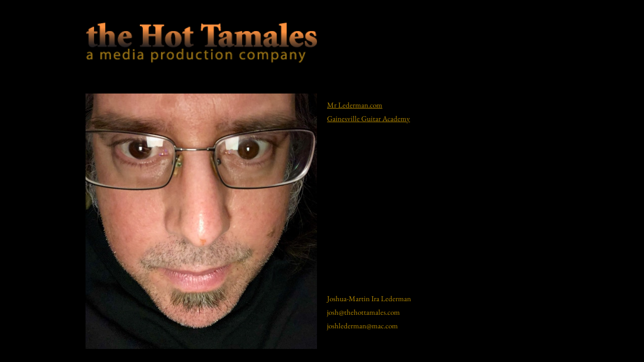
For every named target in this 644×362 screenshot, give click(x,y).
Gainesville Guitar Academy (369, 118)
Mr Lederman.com (355, 105)
